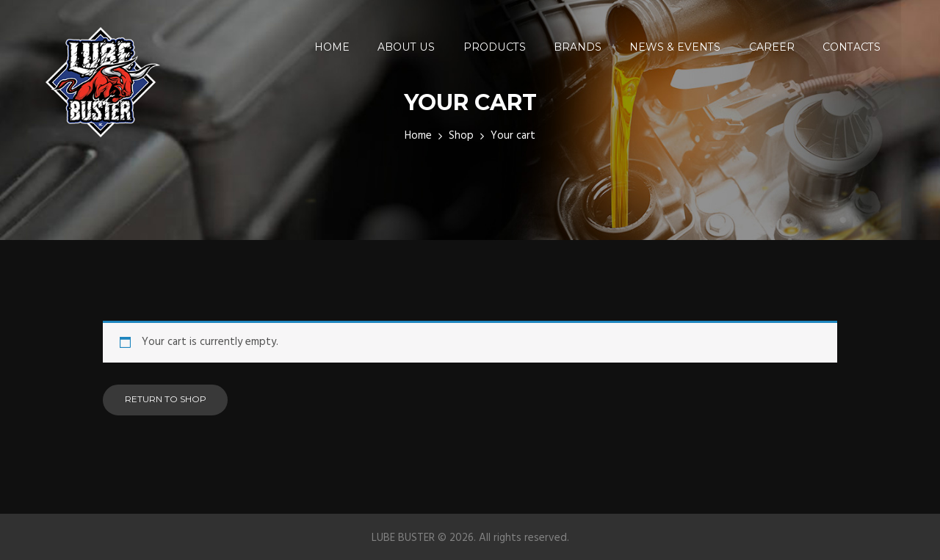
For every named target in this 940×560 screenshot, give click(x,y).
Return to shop (166, 399)
